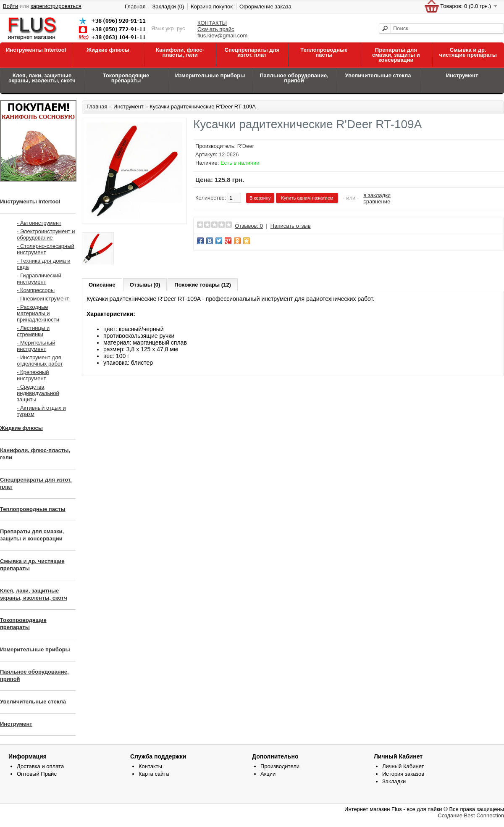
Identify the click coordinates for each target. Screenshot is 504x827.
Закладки (394, 781)
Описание (102, 285)
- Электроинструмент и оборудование (46, 234)
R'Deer (246, 146)
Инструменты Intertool (36, 50)
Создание (450, 815)
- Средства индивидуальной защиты (38, 393)
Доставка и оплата (40, 766)
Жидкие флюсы (108, 50)
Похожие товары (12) (203, 285)
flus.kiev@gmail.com (222, 36)
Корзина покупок (212, 7)
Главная (135, 7)
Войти (10, 6)
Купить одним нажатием (307, 198)
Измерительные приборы (210, 75)
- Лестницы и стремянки (33, 331)
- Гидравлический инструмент (39, 279)
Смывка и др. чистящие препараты (468, 52)
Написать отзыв (291, 226)
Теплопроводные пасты (324, 52)
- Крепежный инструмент (33, 375)
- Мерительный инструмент (36, 346)
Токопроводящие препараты (126, 78)
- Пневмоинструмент (43, 299)
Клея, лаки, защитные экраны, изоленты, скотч (42, 78)
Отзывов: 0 (249, 226)
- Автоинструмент (39, 223)
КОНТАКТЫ (212, 23)
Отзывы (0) (145, 285)
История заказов (403, 774)
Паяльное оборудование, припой (294, 78)
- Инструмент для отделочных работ (40, 361)
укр (169, 28)
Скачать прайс (216, 29)
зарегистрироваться (56, 6)
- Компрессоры (36, 290)
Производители (280, 766)
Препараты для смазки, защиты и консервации (396, 55)
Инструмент (462, 75)
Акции (268, 774)
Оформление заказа (265, 7)
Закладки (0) (168, 7)
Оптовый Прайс (37, 774)
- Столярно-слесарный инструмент (46, 249)
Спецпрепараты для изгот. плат (252, 52)
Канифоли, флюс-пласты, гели (180, 52)
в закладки (377, 195)
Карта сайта (154, 774)
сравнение (377, 201)
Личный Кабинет (403, 766)
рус (181, 28)
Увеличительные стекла (378, 75)
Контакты (150, 766)
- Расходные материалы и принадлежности (38, 313)
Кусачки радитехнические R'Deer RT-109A (203, 107)
